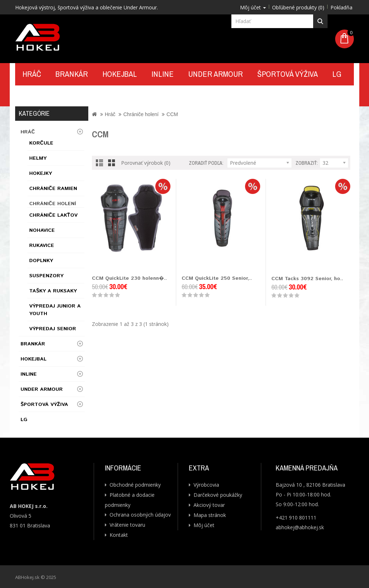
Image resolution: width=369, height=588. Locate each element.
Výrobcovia (206, 485)
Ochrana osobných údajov (140, 515)
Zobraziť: (307, 163)
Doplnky (41, 261)
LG (337, 74)
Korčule (41, 143)
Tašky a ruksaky (53, 291)
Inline (163, 74)
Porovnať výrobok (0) (146, 163)
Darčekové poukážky (218, 495)
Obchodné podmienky (135, 485)
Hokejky (41, 173)
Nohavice (42, 230)
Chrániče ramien (53, 189)
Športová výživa (288, 74)
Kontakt (38, 96)
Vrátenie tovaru (127, 525)
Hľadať (321, 21)
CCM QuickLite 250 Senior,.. (217, 278)
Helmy (38, 158)
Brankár (72, 74)
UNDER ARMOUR (215, 74)
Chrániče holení (53, 204)
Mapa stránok (210, 515)
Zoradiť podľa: (206, 163)
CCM (172, 114)
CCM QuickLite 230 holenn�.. (129, 278)
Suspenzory (46, 276)
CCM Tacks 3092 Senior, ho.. (307, 279)
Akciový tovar (209, 505)
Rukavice (42, 246)
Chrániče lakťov (53, 215)
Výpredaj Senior (53, 329)
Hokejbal (120, 74)
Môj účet (204, 525)
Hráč (32, 74)
